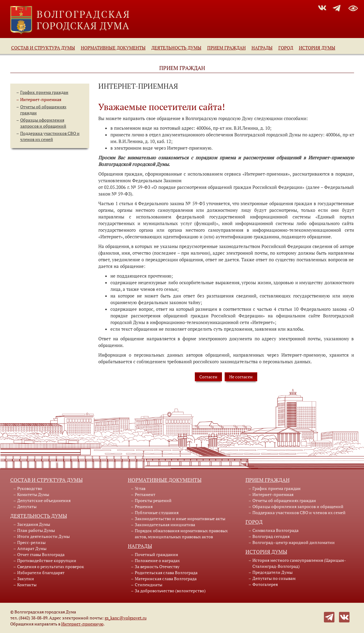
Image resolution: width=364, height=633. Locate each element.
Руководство (30, 488)
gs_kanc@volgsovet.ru (126, 618)
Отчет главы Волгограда (41, 554)
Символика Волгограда (275, 530)
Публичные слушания (157, 512)
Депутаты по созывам (274, 578)
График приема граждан (44, 92)
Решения (144, 506)
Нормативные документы (113, 48)
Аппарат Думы (32, 548)
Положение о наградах (157, 560)
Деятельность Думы (176, 48)
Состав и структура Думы (43, 48)
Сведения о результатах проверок (51, 566)
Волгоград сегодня (271, 536)
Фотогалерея (265, 584)
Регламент (145, 494)
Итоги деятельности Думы (43, 536)
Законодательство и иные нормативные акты (180, 518)
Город (286, 48)
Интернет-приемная (41, 99)
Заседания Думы (34, 524)
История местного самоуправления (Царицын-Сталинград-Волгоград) (299, 563)
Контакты (27, 585)
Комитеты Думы (33, 494)
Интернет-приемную (82, 624)
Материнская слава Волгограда (166, 579)
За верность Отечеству (157, 566)
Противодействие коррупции (47, 560)
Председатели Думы (272, 572)
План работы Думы (36, 530)
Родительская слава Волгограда (166, 573)
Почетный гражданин (157, 554)
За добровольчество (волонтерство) (170, 591)
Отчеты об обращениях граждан (284, 500)
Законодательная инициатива (165, 525)
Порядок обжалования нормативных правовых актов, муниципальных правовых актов (181, 534)
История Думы (317, 48)
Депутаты (27, 506)
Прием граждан (226, 48)
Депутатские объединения (44, 500)
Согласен (208, 377)
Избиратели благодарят (41, 573)
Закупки (26, 579)
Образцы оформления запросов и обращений (43, 123)
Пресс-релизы (31, 542)
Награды (262, 48)
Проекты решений (153, 500)
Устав (140, 488)
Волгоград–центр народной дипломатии (294, 542)
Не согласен (241, 377)
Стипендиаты (149, 585)
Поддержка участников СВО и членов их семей (50, 136)
